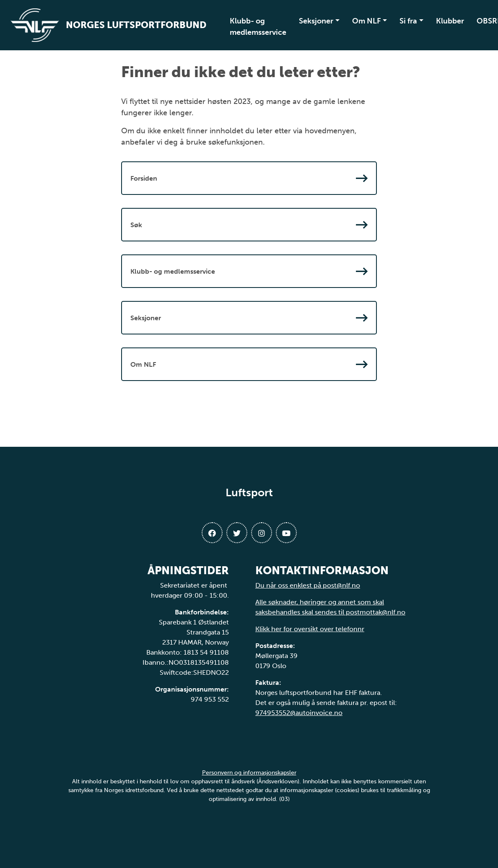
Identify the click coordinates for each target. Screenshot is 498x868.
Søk (249, 225)
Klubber (450, 21)
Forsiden (249, 178)
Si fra (408, 21)
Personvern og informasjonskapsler (249, 773)
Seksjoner (316, 21)
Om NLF (367, 21)
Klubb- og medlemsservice (258, 27)
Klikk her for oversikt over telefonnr (310, 629)
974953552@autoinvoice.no (299, 713)
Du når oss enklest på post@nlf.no (308, 585)
